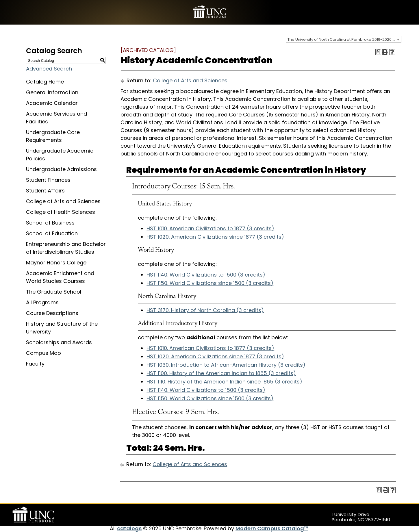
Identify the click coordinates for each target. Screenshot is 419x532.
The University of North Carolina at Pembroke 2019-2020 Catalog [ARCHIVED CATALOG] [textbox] (344, 39)
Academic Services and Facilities (56, 118)
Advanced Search (49, 69)
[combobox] (344, 39)
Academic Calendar (52, 103)
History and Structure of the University (62, 328)
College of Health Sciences (61, 212)
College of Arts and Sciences (63, 201)
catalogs (129, 528)
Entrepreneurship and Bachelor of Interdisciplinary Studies (66, 248)
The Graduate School (54, 292)
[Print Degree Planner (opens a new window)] (378, 52)
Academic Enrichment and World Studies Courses (60, 277)
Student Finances (48, 180)
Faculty (35, 364)
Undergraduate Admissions (61, 169)
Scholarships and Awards (59, 342)
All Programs (42, 302)
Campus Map (43, 353)
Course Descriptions (52, 313)
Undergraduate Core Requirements (53, 136)
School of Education (52, 233)
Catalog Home (45, 82)
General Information (52, 92)
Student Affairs (45, 191)
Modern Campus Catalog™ (272, 528)
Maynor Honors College (56, 263)
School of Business (50, 223)
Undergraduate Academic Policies (60, 155)
